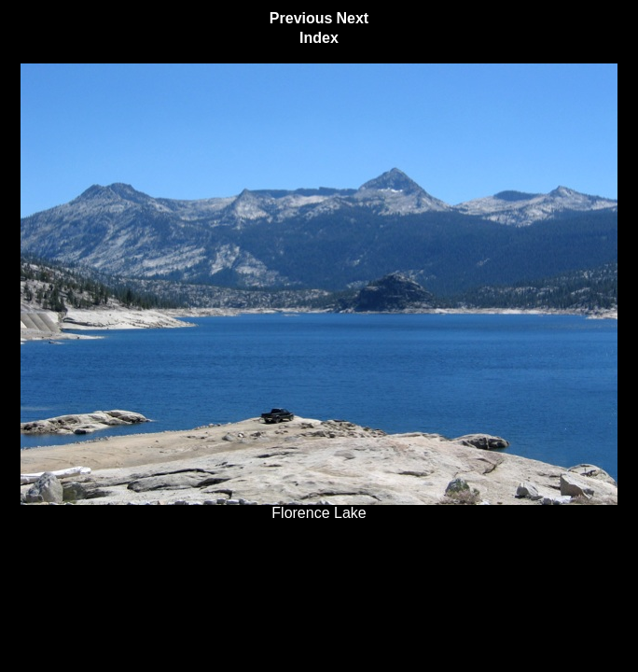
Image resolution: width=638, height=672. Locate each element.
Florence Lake (319, 506)
